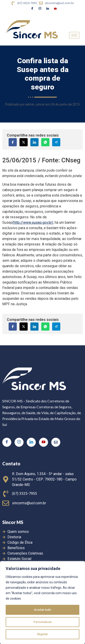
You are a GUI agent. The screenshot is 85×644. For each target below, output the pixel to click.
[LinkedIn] (48, 9)
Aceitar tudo (43, 610)
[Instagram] (40, 9)
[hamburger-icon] (74, 35)
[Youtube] (55, 9)
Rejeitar (42, 634)
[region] (42, 603)
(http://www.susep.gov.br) (33, 222)
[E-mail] (56, 442)
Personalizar (43, 622)
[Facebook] (32, 9)
